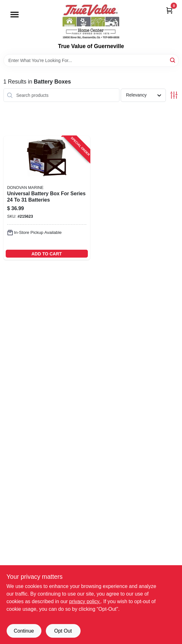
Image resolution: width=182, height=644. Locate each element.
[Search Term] (91, 60)
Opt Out (63, 631)
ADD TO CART (46, 254)
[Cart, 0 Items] (169, 10)
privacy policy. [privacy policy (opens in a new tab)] (85, 601)
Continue (24, 631)
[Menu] (15, 15)
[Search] (173, 60)
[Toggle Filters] (174, 95)
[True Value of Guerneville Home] (91, 22)
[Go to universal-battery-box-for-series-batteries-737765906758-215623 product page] (47, 198)
